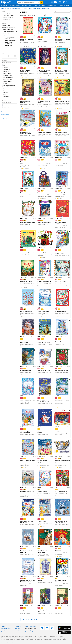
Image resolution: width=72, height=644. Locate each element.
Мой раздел (47, 3)
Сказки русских (9, 43)
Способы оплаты (5, 116)
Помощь (3, 626)
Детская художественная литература (41, 8)
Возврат (3, 630)
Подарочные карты (64, 6)
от (4, 56)
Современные (8, 46)
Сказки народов (11, 40)
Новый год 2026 (5, 8)
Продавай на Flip (27, 6)
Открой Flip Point (52, 6)
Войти (46, 2)
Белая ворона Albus (9, 91)
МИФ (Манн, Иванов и (9, 86)
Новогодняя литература (16, 8)
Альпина (8, 79)
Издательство (10, 107)
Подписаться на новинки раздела (62, 12)
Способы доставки (6, 114)
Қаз (52, 2)
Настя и (8, 77)
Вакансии (18, 630)
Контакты (4, 120)
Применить (15, 56)
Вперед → (34, 619)
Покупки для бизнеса (7, 118)
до (10, 56)
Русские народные (10, 38)
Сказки (9, 49)
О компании (18, 626)
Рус (55, 2)
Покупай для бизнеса (39, 6)
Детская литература (27, 8)
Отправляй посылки (15, 6)
